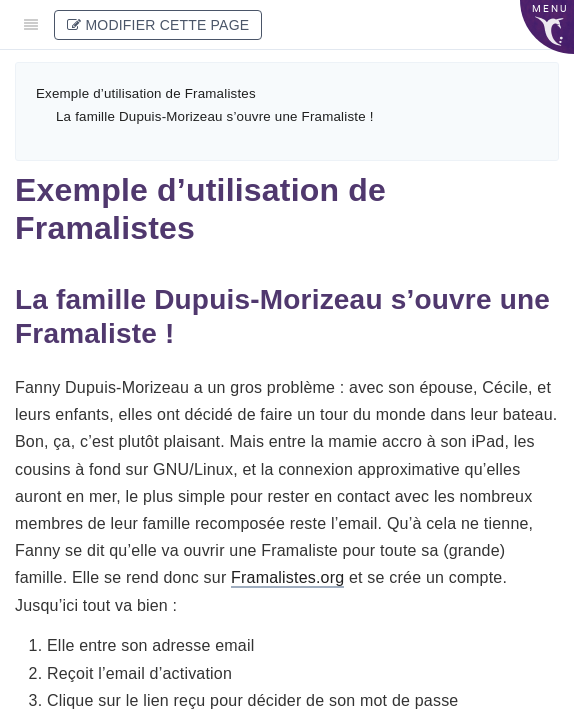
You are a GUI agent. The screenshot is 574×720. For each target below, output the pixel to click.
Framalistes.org (287, 577)
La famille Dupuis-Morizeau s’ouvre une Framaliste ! (215, 116)
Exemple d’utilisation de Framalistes (146, 93)
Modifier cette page (158, 25)
